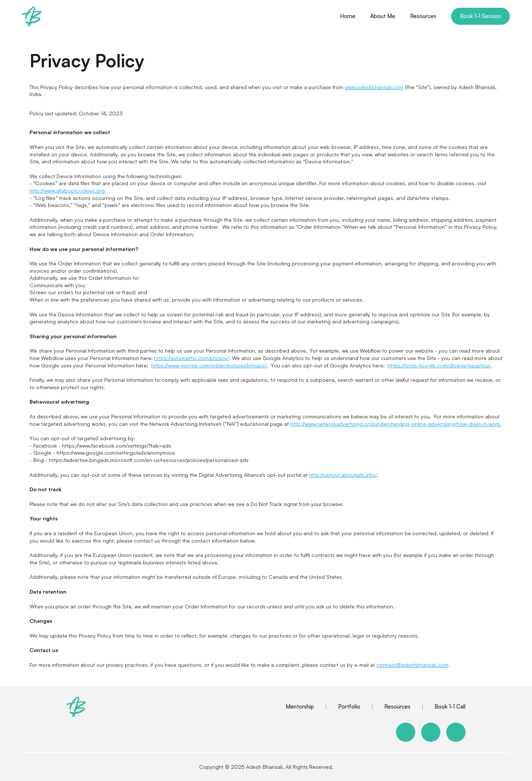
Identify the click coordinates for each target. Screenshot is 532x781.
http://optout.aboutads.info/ (343, 475)
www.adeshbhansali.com (374, 87)
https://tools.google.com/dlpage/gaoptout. (440, 365)
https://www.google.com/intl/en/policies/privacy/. (209, 365)
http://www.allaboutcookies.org (67, 191)
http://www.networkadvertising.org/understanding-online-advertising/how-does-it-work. (396, 424)
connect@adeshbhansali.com (412, 665)
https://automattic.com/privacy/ (192, 358)
